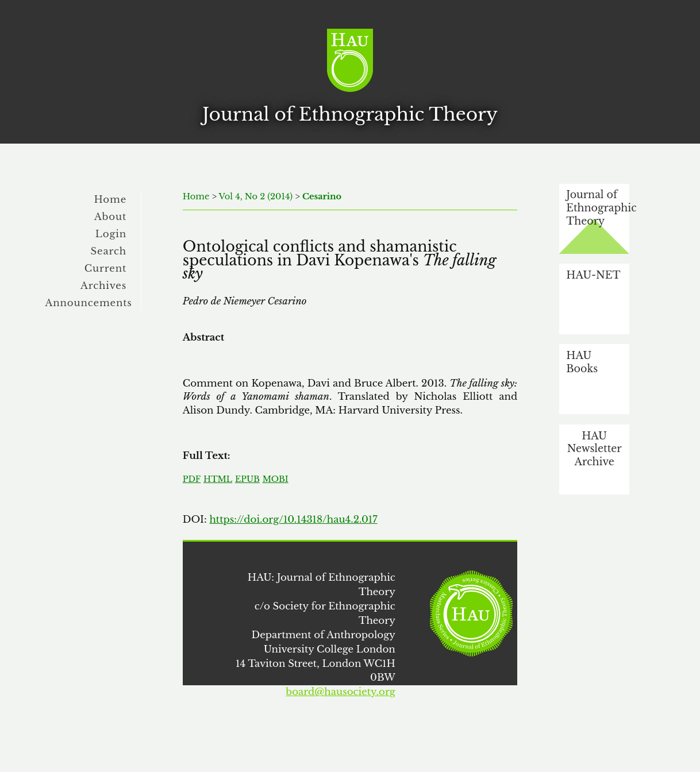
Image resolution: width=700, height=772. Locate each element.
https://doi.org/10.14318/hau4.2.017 (293, 519)
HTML (218, 479)
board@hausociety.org (340, 692)
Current (105, 268)
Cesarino (322, 196)
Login (111, 234)
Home (111, 199)
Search (108, 251)
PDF (192, 479)
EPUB (247, 479)
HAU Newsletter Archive (595, 449)
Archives (103, 285)
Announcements (89, 303)
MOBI (276, 479)
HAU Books (582, 362)
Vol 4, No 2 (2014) (256, 196)
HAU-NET (593, 275)
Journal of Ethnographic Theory (598, 208)
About (110, 217)
